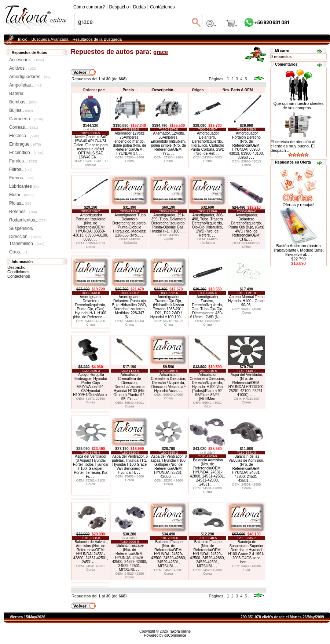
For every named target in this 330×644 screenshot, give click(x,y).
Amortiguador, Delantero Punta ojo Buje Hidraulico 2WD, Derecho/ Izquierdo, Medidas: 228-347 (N (130, 307)
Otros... (19, 252)
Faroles (23, 161)
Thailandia (130, 243)
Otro (208, 406)
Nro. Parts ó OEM (238, 90)
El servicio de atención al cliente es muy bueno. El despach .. (293, 146)
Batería (16, 94)
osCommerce (175, 635)
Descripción (163, 90)
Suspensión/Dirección (25, 229)
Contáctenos (19, 276)
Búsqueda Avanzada (50, 39)
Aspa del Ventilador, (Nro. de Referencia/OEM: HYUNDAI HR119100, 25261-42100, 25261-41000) (246, 385)
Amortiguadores (30, 77)
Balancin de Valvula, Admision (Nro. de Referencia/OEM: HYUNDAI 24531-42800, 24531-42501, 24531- (91, 552)
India (246, 570)
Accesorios (27, 60)
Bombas (23, 102)
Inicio (23, 39)
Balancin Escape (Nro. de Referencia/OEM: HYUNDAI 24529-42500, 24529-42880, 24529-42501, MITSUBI (130, 558)
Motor (21, 195)
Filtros (21, 169)
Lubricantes (24, 186)
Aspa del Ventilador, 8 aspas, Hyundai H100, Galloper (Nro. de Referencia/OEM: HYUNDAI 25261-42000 (168, 466)
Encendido (26, 153)
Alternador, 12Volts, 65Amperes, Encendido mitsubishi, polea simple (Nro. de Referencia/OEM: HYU (168, 143)
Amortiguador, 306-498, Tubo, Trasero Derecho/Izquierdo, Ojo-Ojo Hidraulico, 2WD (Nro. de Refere (208, 225)
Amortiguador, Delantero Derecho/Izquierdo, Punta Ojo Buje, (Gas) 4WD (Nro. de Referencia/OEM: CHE (246, 227)
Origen (198, 90)
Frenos (22, 178)
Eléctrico (24, 136)
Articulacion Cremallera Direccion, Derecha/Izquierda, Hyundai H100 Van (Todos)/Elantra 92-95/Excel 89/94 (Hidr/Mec (208, 387)
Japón (168, 239)
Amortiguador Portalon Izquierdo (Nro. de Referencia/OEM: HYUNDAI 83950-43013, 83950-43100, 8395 (91, 227)
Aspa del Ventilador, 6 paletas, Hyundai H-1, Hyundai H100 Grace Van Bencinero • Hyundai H (130, 464)
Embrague (25, 144)
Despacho (16, 267)
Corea (247, 165)
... (250, 79)
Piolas (21, 203)
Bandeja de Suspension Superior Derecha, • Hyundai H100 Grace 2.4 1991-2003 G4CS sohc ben (246, 552)
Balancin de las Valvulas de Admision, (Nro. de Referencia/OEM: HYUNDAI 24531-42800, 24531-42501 (246, 469)
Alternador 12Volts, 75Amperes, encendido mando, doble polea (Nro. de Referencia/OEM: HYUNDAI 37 (130, 143)
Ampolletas (26, 85)
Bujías (21, 110)
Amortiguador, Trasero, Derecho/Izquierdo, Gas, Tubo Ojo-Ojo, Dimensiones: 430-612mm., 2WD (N (207, 307)
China (130, 161)
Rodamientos (28, 220)
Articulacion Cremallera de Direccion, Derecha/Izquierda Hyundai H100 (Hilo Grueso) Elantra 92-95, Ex (129, 387)
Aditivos (23, 68)
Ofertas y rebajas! (299, 205)
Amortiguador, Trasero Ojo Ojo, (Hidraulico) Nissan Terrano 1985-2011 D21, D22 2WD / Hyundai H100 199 (168, 307)
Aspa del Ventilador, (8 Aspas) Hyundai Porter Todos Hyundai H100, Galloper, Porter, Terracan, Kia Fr (91, 466)
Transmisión (27, 244)
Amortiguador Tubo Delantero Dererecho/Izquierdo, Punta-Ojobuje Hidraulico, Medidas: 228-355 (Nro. (130, 225)
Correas (24, 127)
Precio (128, 90)
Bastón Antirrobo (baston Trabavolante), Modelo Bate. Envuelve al (298, 250)
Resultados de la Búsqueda (97, 39)
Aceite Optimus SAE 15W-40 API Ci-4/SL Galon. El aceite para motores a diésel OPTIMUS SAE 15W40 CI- (90, 147)
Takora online (180, 631)
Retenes (23, 212)
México (91, 165)
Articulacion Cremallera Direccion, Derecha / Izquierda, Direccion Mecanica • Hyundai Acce (168, 383)
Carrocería (26, 119)
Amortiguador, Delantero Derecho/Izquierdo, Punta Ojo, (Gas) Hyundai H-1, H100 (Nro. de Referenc (90, 307)
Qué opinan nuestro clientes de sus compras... (299, 104)
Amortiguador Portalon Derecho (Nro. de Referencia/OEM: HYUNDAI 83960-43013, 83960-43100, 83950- (246, 145)
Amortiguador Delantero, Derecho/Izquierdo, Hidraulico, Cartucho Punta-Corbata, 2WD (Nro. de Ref (207, 143)
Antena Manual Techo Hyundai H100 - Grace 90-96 (246, 301)
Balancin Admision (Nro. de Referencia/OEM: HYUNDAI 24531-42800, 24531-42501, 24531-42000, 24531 (207, 472)
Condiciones (19, 272)
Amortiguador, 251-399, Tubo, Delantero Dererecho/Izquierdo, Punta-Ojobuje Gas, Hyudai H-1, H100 (168, 223)
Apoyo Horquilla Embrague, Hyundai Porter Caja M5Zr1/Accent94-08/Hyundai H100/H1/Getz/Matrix (90, 385)
